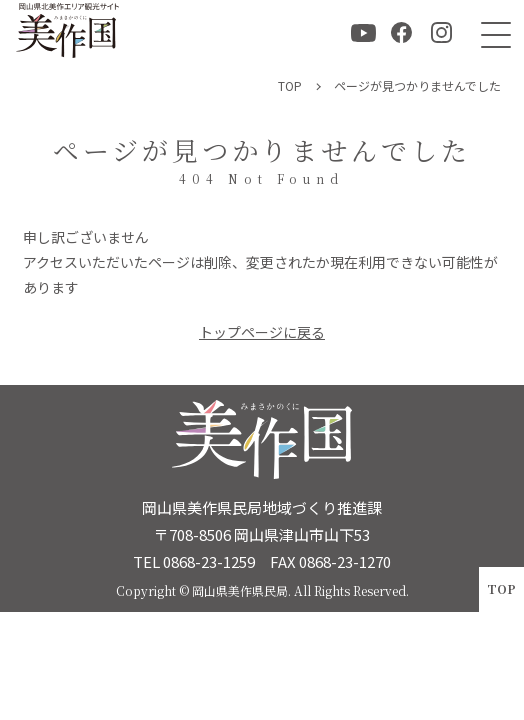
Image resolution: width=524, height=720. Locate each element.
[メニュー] (491, 32)
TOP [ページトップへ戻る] (501, 588)
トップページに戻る (262, 332)
